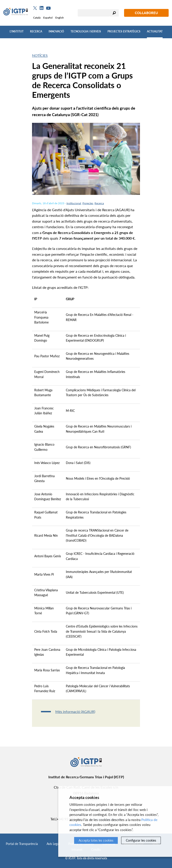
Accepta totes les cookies (96, 840)
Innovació (56, 31)
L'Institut (17, 31)
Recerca (36, 31)
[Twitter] (35, 8)
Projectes (88, 203)
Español (48, 18)
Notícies (40, 55)
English (60, 18)
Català (37, 18)
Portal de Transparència (22, 844)
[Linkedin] (42, 8)
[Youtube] (48, 8)
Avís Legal (53, 844)
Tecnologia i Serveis (86, 31)
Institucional (74, 203)
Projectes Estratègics (124, 31)
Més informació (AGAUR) (75, 712)
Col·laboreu (146, 13)
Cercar (114, 13)
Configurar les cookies (141, 840)
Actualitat (155, 31)
